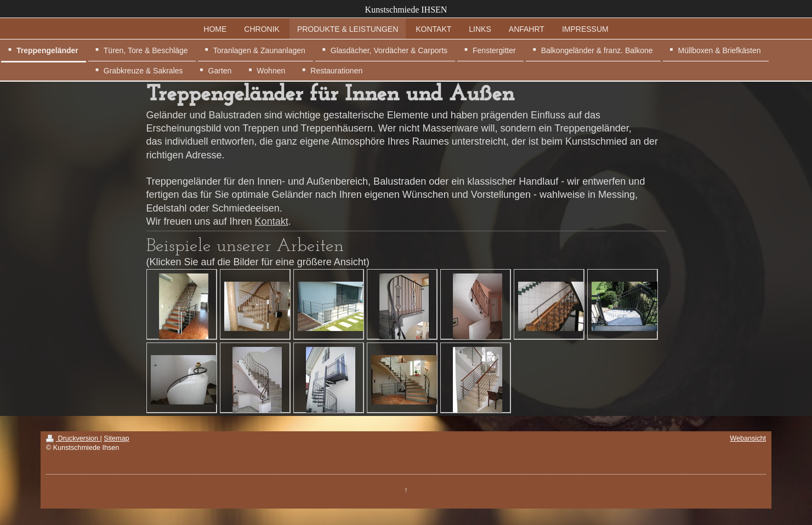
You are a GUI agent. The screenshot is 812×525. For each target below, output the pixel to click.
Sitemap (116, 438)
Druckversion (73, 438)
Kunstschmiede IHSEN (406, 10)
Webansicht (748, 438)
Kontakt (272, 221)
